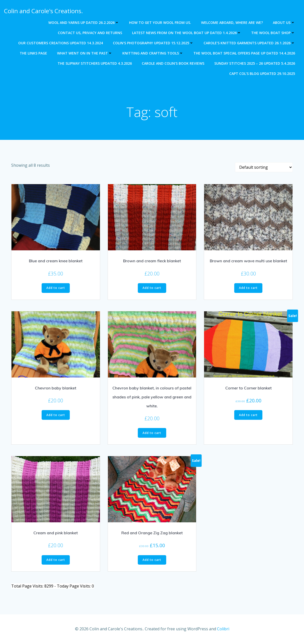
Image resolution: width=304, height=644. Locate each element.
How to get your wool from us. (160, 23)
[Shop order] (264, 168)
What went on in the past (85, 53)
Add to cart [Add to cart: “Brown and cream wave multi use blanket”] (248, 288)
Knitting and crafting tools (153, 53)
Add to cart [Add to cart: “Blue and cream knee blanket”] (56, 288)
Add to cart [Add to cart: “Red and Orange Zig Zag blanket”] (152, 560)
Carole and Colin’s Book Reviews (173, 63)
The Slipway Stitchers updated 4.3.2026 (95, 63)
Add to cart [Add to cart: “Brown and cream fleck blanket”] (152, 288)
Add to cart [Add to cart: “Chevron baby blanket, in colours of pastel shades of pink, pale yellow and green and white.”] (152, 433)
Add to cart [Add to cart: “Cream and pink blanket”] (56, 560)
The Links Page (34, 53)
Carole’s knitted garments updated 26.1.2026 (250, 43)
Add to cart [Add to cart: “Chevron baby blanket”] (56, 415)
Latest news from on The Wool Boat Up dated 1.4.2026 (187, 33)
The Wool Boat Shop (273, 33)
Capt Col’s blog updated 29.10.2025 (262, 74)
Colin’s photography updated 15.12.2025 (153, 43)
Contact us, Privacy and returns (90, 33)
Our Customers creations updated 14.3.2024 (61, 43)
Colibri (223, 629)
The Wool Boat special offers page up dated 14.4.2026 (244, 53)
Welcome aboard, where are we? (232, 23)
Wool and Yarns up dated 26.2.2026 (84, 23)
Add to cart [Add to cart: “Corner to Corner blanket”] (248, 415)
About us (284, 23)
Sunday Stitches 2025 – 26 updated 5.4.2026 (255, 63)
